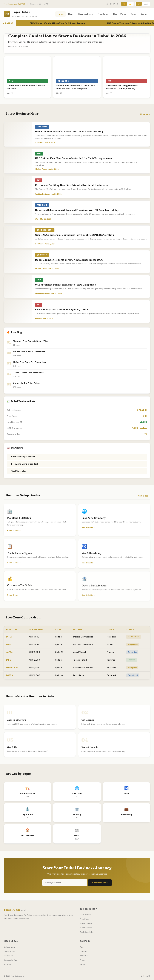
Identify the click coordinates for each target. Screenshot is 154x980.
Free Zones (103, 14)
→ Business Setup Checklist (22, 457)
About (82, 947)
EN (139, 4)
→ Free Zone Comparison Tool (23, 464)
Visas (133, 14)
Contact (144, 14)
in (114, 4)
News (71, 14)
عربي (146, 4)
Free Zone (84, 919)
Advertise (84, 956)
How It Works (119, 14)
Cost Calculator (87, 932)
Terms (82, 964)
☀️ (124, 4)
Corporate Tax (10, 960)
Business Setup (85, 14)
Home (61, 14)
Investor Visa (9, 951)
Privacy (83, 960)
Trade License (86, 923)
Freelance (8, 956)
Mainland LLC (86, 915)
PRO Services (86, 928)
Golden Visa (9, 947)
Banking (7, 964)
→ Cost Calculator (17, 471)
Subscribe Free (100, 883)
